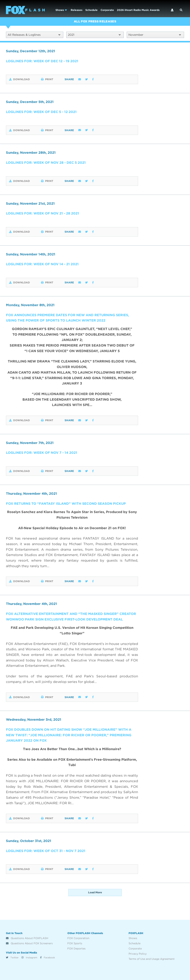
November (155, 35)
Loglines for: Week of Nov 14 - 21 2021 (42, 264)
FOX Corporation (78, 938)
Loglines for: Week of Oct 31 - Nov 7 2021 (46, 851)
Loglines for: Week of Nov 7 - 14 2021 (42, 453)
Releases (77, 10)
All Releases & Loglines (34, 35)
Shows (61, 10)
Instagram (29, 957)
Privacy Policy (138, 954)
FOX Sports (75, 943)
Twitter (12, 957)
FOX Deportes (76, 949)
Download (19, 79)
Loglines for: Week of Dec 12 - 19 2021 (42, 61)
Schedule (91, 10)
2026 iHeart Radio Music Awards (138, 10)
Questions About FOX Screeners (29, 943)
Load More (95, 893)
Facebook (48, 957)
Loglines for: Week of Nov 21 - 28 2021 (43, 213)
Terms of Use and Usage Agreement (152, 959)
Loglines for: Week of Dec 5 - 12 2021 (41, 112)
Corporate (107, 10)
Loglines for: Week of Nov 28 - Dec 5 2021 (46, 163)
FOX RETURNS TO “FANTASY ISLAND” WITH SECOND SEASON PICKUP (67, 504)
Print (48, 79)
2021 (94, 35)
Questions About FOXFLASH (27, 938)
